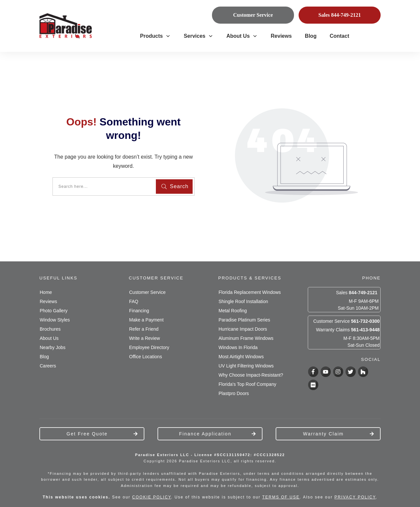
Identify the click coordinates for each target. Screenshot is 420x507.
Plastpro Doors (234, 393)
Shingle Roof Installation (243, 301)
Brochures (50, 329)
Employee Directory (149, 347)
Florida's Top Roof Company (247, 384)
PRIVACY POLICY (355, 497)
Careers (48, 366)
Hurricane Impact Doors (243, 329)
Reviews (48, 301)
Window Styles (55, 320)
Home (46, 292)
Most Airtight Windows (241, 357)
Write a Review (145, 338)
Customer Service (147, 292)
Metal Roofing (233, 311)
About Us (49, 338)
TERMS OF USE (281, 497)
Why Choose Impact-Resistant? (251, 375)
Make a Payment (147, 320)
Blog (44, 357)
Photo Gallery (54, 311)
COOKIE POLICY (152, 497)
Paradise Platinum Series (244, 320)
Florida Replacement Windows (250, 292)
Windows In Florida (238, 347)
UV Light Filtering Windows (246, 366)
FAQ (134, 301)
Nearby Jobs (53, 347)
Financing (139, 311)
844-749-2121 (363, 293)
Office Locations (146, 357)
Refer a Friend (144, 329)
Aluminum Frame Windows (246, 338)
